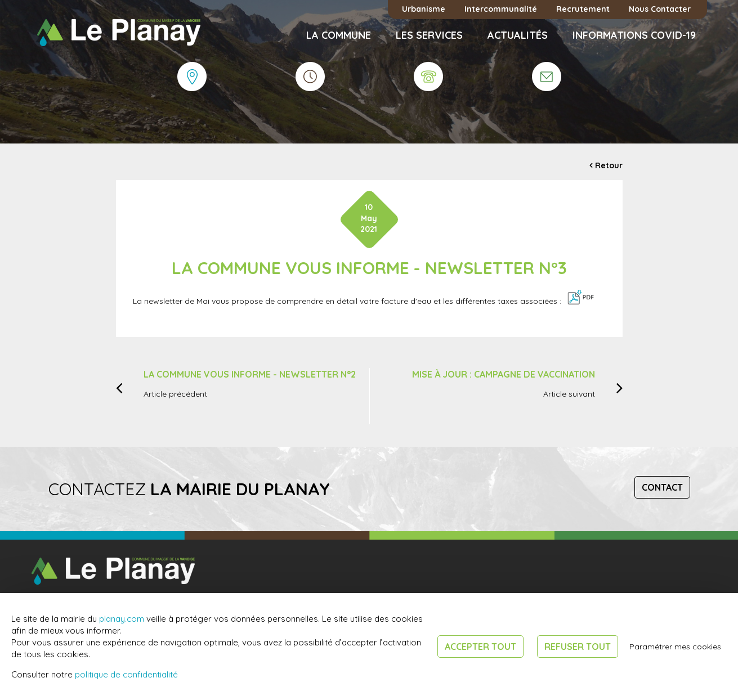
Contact (662, 487)
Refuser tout (578, 647)
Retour (609, 165)
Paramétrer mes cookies (675, 647)
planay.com (122, 619)
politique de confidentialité (126, 674)
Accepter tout (480, 647)
